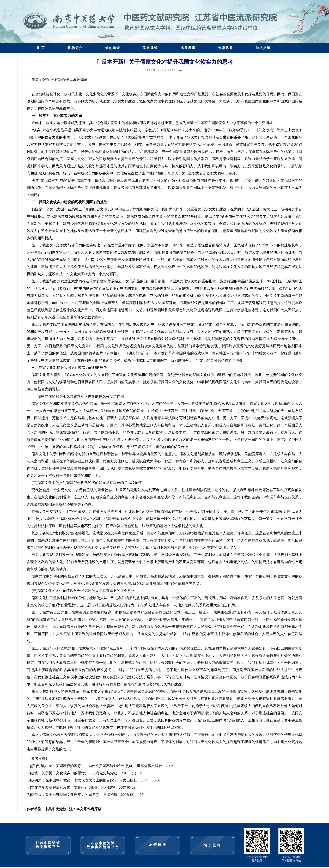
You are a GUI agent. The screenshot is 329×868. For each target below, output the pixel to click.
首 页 (41, 48)
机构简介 (75, 48)
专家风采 (226, 48)
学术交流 (263, 48)
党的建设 (113, 48)
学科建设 (150, 48)
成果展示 (188, 48)
